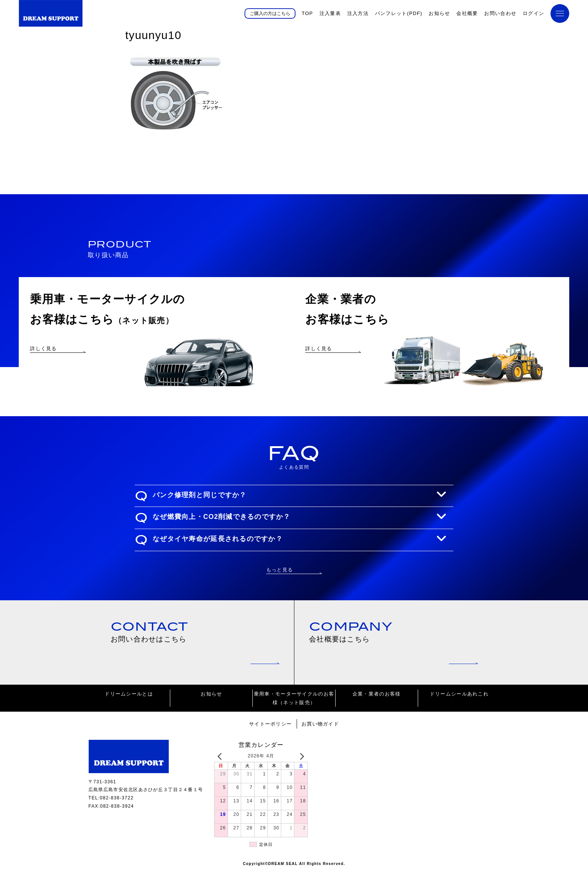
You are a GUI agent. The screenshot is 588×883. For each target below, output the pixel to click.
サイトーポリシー (270, 735)
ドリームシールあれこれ (459, 705)
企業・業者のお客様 (377, 705)
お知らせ (439, 13)
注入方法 (358, 13)
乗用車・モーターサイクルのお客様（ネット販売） (294, 710)
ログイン (533, 13)
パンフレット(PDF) (399, 13)
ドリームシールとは (129, 705)
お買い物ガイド (320, 735)
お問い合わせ (500, 13)
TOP (307, 13)
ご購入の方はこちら (270, 13)
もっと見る (280, 580)
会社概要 (467, 13)
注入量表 (330, 13)
